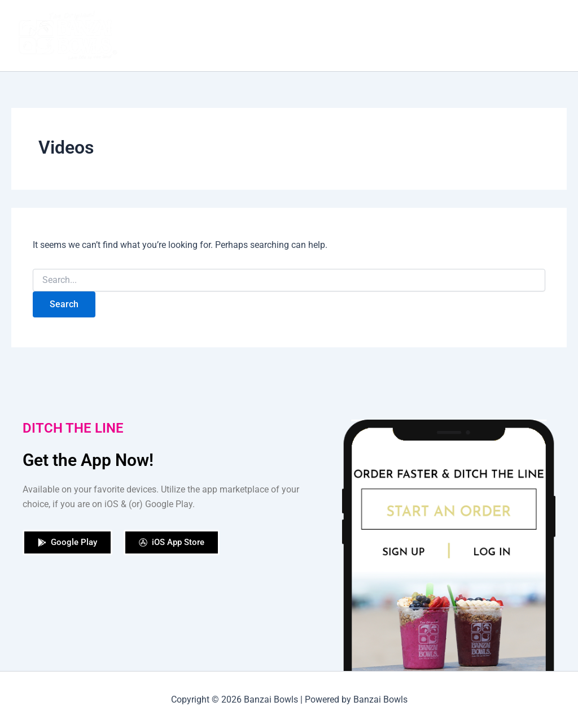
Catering (480, 35)
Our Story (251, 35)
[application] (552, 36)
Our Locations (417, 35)
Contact (537, 36)
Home (201, 35)
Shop (360, 35)
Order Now (310, 35)
